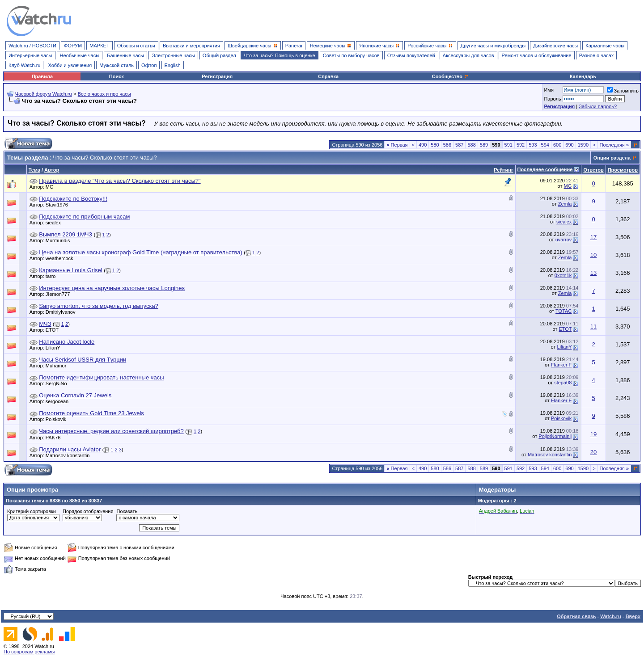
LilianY (55, 348)
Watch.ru (611, 616)
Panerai (294, 46)
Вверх (633, 616)
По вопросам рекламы (29, 652)
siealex (55, 223)
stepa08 (563, 383)
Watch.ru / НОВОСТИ (32, 46)
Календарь (583, 76)
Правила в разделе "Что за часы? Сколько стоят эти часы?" (120, 181)
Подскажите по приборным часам (84, 217)
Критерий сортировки (32, 511)
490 (423, 145)
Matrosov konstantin (70, 455)
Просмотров (623, 170)
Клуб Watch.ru (24, 65)
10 (593, 255)
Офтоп (149, 65)
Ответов (593, 170)
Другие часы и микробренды (493, 46)
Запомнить (623, 91)
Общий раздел (219, 55)
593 (533, 145)
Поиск (117, 76)
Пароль (552, 99)
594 (545, 145)
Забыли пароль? (598, 106)
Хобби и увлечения (70, 65)
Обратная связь (576, 616)
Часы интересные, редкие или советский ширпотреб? (111, 431)
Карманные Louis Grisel (70, 270)
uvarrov (564, 240)
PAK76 (55, 438)
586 (447, 145)
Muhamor (58, 366)
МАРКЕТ (99, 46)
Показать (127, 511)
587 (459, 145)
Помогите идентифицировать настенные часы (101, 377)
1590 (583, 145)
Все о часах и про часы (104, 94)
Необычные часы (80, 55)
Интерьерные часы (30, 55)
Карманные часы (605, 46)
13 (593, 273)
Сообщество (450, 76)
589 (484, 145)
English (173, 65)
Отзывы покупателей (411, 55)
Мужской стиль (117, 65)
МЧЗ (45, 324)
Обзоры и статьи (136, 46)
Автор (52, 170)
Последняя (614, 145)
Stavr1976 (59, 205)
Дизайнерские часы (555, 46)
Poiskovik (58, 419)
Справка (328, 76)
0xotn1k (563, 275)
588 (471, 145)
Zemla (565, 204)
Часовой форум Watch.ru (44, 94)
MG (52, 187)
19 (593, 434)
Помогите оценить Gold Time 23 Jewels (91, 413)
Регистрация (217, 76)
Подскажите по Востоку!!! (73, 199)
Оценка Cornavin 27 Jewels (75, 395)
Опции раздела (612, 158)
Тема (34, 170)
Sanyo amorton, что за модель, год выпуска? (99, 306)
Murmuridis (60, 240)
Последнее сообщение (545, 169)
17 (593, 237)
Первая (397, 145)
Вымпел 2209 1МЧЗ (66, 234)
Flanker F (561, 365)
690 (569, 145)
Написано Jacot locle (67, 342)
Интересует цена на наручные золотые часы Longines (112, 288)
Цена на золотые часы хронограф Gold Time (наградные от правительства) (140, 252)
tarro (53, 276)
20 (593, 452)
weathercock (62, 258)
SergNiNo (59, 383)
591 (508, 145)
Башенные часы (125, 55)
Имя (549, 90)
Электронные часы (173, 55)
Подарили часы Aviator (70, 449)
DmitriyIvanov (63, 312)
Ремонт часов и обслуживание (537, 55)
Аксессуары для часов (468, 55)
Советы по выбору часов (351, 55)
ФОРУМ (73, 46)
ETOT (54, 330)
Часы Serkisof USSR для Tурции (83, 360)
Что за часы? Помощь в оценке (280, 55)
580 (435, 145)
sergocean (59, 401)
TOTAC (563, 311)
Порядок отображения (88, 511)
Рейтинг (503, 170)
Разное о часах (597, 55)
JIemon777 (60, 294)
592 (521, 145)
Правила (42, 76)
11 (593, 326)
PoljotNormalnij (555, 436)
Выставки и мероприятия (191, 46)
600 (557, 145)
